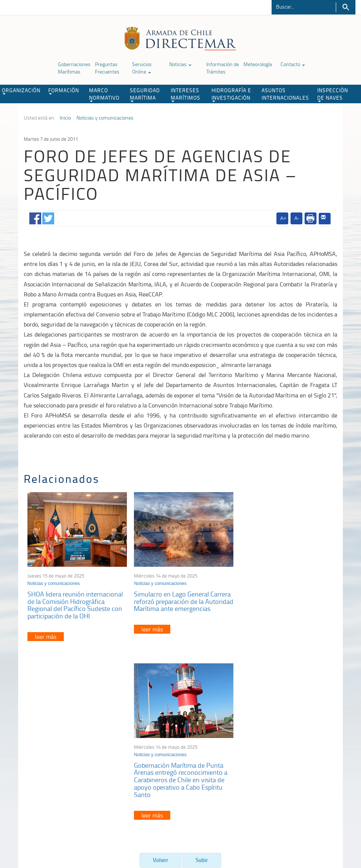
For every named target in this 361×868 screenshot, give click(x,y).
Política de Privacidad (39, 830)
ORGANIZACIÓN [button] (21, 91)
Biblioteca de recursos (89, 830)
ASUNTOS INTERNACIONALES (285, 94)
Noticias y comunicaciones (105, 118)
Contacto (293, 64)
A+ (283, 218)
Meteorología (258, 64)
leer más (46, 635)
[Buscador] (304, 6)
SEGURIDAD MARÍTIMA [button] (145, 94)
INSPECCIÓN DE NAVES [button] (333, 94)
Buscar (346, 7)
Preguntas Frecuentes (107, 68)
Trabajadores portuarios (297, 749)
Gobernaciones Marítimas (74, 68)
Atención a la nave (291, 739)
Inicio (65, 118)
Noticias (180, 64)
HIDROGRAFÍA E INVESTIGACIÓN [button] (231, 94)
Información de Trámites (223, 68)
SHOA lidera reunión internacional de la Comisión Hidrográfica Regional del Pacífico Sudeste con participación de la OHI (75, 603)
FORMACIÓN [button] (64, 91)
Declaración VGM (290, 758)
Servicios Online (142, 68)
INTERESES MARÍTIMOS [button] (186, 94)
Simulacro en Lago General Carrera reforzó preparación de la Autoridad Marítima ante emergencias (180, 603)
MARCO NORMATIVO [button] (104, 94)
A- (297, 218)
